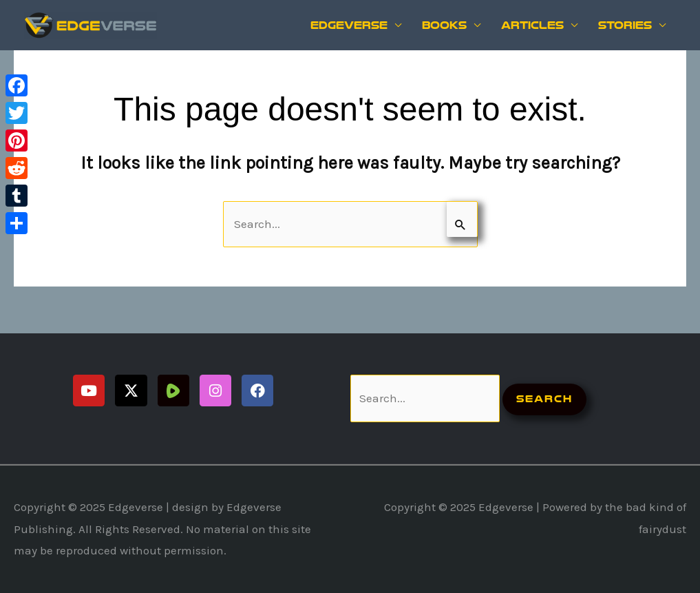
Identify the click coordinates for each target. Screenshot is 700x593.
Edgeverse (349, 25)
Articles (532, 25)
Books (444, 25)
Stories (625, 25)
